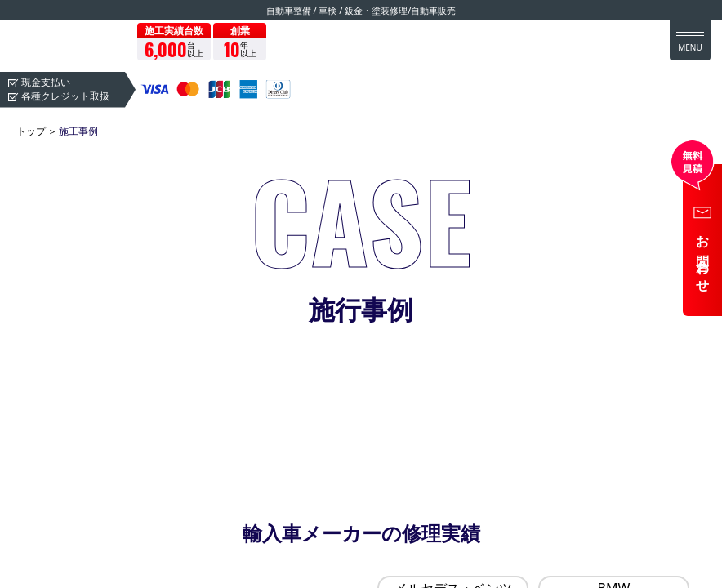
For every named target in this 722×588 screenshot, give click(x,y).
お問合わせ (703, 258)
